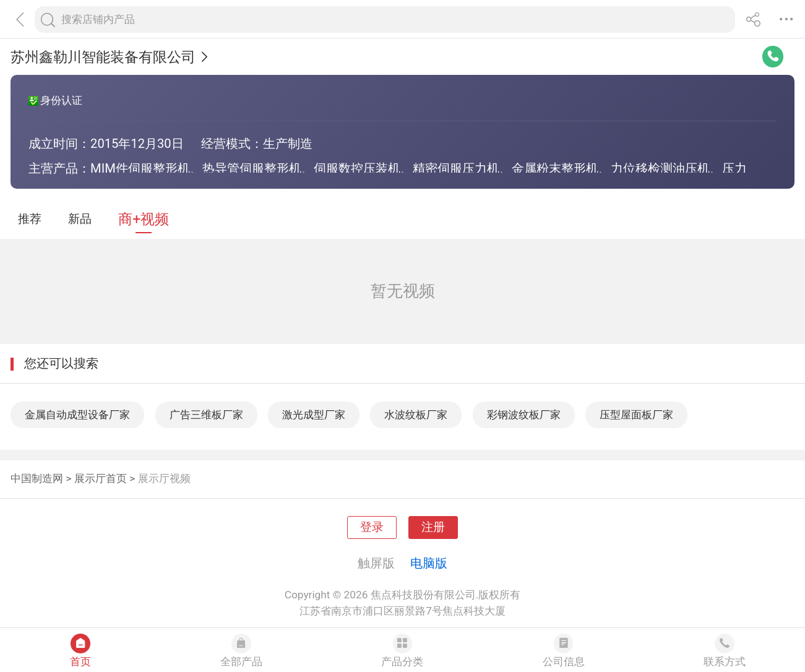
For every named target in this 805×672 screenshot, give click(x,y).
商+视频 (144, 219)
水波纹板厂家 (416, 415)
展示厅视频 (164, 478)
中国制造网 (37, 478)
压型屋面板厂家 (636, 415)
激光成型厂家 (314, 415)
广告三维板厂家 (206, 415)
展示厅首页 (101, 478)
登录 (372, 527)
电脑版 (429, 563)
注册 (433, 527)
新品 (80, 219)
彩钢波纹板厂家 (524, 415)
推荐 (30, 219)
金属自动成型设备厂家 (77, 415)
